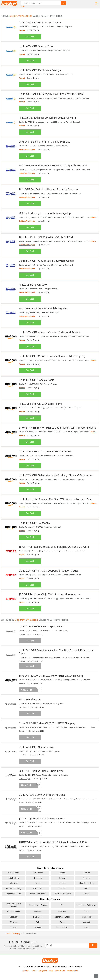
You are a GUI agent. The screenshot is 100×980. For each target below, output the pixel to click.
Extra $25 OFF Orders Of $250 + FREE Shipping (47, 723)
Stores (34, 971)
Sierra (62, 922)
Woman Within (62, 927)
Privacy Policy (72, 971)
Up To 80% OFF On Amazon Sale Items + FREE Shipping (52, 356)
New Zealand (14, 873)
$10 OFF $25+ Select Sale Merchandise (42, 819)
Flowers (62, 883)
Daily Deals (13, 883)
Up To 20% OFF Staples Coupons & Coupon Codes (49, 571)
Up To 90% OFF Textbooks (34, 523)
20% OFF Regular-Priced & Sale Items (41, 771)
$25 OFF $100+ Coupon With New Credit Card (46, 237)
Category (17, 934)
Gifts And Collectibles (62, 894)
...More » (93, 217)
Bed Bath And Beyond (27, 150)
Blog (51, 971)
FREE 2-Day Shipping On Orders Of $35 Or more (47, 118)
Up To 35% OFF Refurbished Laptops (40, 23)
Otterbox (38, 912)
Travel (38, 883)
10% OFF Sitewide (30, 699)
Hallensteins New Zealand (14, 905)
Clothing (62, 888)
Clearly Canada (14, 912)
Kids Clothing (14, 878)
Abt (62, 905)
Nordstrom (23, 755)
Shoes (86, 894)
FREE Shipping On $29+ (33, 285)
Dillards (22, 850)
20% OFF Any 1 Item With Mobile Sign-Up (43, 308)
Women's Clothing (13, 888)
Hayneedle (87, 917)
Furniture (86, 878)
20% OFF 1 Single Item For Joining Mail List (44, 142)
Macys (21, 803)
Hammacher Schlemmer (87, 905)
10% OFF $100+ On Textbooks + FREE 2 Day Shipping (51, 676)
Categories (43, 971)
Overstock (23, 707)
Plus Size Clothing (86, 883)
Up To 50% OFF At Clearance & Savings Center (46, 261)
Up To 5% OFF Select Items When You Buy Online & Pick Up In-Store (56, 652)
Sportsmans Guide (62, 917)
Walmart (22, 30)
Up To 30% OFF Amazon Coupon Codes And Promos (50, 332)
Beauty (62, 878)
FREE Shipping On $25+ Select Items (41, 404)
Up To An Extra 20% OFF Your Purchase (42, 795)
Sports (62, 873)
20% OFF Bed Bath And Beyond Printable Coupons (49, 189)
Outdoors (38, 878)
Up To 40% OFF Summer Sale (36, 747)
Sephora (38, 927)
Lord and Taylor (25, 779)
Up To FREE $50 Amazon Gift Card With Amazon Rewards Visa (56, 499)
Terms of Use (60, 971)
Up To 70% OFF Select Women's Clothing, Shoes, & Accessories (56, 475)
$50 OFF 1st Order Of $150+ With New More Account (50, 594)
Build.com (62, 912)
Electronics (38, 888)
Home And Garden (38, 894)
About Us (26, 971)
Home (8, 934)
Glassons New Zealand (38, 905)
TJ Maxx (13, 922)
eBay (86, 927)
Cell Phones (38, 873)
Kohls (23, 7)
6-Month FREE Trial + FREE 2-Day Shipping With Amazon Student (57, 428)
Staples (22, 555)
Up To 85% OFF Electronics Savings (40, 70)
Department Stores (14, 894)
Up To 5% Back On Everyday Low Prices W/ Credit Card (51, 94)
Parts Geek (38, 917)
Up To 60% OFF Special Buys (36, 46)
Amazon (22, 340)
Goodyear (13, 917)
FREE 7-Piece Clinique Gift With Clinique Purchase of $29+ (53, 842)
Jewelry (86, 873)
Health (86, 888)
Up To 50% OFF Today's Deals (36, 380)
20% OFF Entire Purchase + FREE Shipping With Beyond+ (53, 165)
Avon (86, 912)
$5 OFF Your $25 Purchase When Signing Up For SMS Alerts (54, 547)
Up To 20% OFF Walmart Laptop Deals (41, 626)
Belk (38, 922)
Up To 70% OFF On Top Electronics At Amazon (46, 451)
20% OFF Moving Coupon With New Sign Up (45, 213)
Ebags (14, 927)
